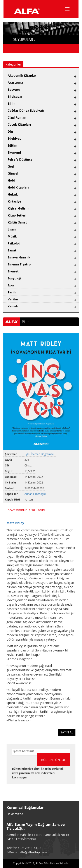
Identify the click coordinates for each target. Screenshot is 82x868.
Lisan (12, 229)
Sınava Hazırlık (19, 257)
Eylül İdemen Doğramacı (40, 454)
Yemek (13, 306)
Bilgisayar (15, 96)
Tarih (12, 292)
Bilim (12, 103)
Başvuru (14, 89)
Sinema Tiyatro (19, 264)
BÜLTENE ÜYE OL (53, 760)
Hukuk (13, 194)
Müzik (12, 236)
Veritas (13, 299)
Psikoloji (14, 243)
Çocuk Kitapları (19, 124)
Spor (11, 285)
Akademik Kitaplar (22, 75)
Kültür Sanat (17, 222)
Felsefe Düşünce (20, 159)
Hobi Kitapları (18, 187)
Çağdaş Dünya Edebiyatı (26, 110)
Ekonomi (14, 152)
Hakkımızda (15, 814)
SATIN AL (67, 732)
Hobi (11, 180)
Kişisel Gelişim (19, 208)
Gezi (11, 166)
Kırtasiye (14, 201)
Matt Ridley (15, 523)
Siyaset (13, 271)
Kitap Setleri (17, 215)
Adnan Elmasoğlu (35, 494)
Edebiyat (14, 138)
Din (10, 131)
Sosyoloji (14, 278)
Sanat (12, 250)
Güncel (13, 173)
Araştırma (15, 82)
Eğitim (12, 145)
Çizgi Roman (17, 117)
